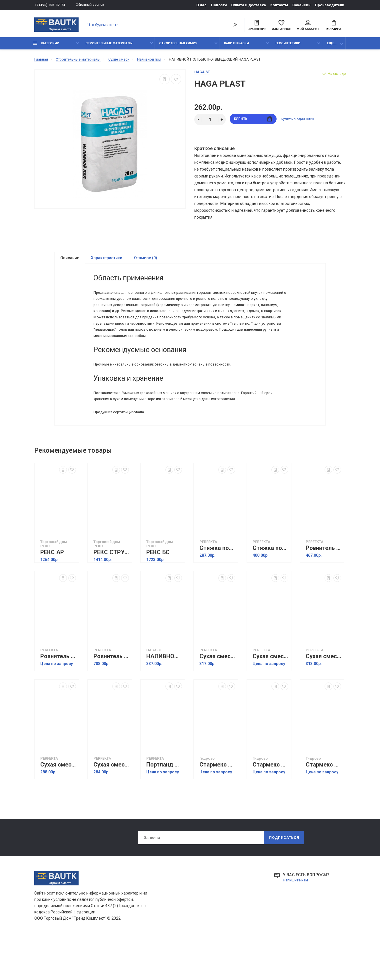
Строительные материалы (109, 46)
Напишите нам (297, 919)
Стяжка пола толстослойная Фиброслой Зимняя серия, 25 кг (270, 586)
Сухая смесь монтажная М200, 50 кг (324, 694)
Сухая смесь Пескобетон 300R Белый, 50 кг (270, 694)
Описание (70, 261)
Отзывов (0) (146, 261)
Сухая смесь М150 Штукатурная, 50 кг (58, 803)
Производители (330, 5)
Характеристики (107, 261)
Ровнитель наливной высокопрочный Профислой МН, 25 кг (111, 694)
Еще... (332, 46)
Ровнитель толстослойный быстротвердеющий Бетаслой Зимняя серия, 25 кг (58, 694)
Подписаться (284, 876)
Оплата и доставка (249, 5)
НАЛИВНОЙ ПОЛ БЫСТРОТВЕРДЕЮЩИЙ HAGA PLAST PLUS (164, 694)
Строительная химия (178, 46)
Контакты (279, 5)
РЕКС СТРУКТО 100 (111, 590)
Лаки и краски (236, 46)
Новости (219, 5)
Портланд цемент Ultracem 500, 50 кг (164, 803)
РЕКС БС (158, 590)
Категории (46, 46)
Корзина (334, 26)
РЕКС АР (52, 590)
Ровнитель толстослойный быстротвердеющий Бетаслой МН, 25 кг (324, 586)
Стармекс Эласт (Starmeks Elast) (217, 803)
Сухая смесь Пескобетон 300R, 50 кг (217, 694)
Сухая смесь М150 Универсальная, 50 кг (111, 803)
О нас (201, 5)
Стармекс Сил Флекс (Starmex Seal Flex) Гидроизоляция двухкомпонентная (324, 803)
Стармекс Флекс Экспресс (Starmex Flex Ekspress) (270, 803)
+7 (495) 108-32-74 (50, 5)
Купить (253, 123)
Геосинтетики (288, 46)
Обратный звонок (93, 5)
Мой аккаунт (308, 26)
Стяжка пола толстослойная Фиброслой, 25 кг (217, 586)
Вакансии (301, 5)
